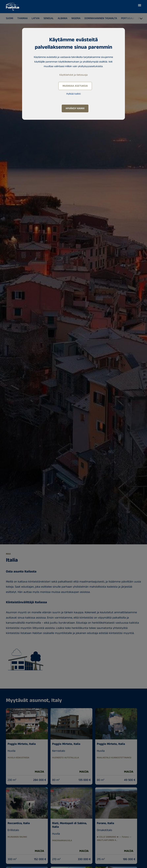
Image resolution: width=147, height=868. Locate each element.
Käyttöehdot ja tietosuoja (73, 75)
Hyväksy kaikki (75, 108)
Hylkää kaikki (73, 94)
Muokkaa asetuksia (75, 86)
